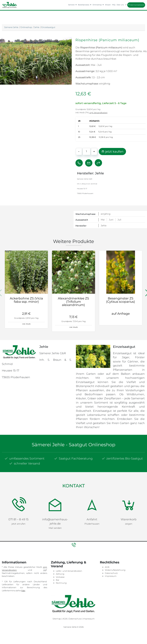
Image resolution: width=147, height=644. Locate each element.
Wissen (108, 5)
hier (23, 584)
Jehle (37, 27)
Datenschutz (111, 566)
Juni (111, 220)
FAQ (114, 5)
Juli (119, 220)
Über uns (120, 5)
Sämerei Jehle (11, 27)
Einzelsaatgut (48, 27)
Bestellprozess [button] (85, 5)
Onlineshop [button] (98, 5)
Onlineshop (26, 27)
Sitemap (57, 612)
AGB (107, 560)
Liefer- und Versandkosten (69, 564)
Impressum (111, 569)
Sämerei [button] (72, 5)
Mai (103, 220)
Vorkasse (60, 570)
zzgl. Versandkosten (98, 113)
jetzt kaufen (112, 152)
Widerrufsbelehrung (115, 563)
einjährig (106, 214)
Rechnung (61, 576)
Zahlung (60, 567)
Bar (58, 573)
